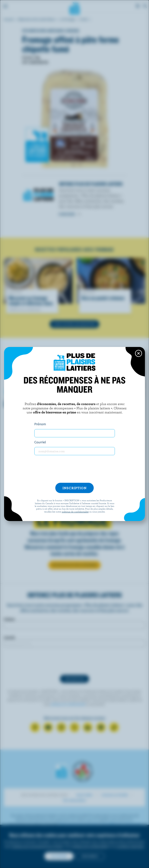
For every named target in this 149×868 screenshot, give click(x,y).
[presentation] (74, 469)
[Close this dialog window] (139, 353)
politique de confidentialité (75, 512)
